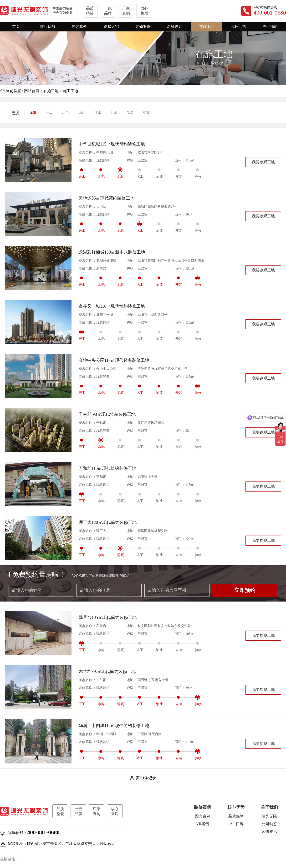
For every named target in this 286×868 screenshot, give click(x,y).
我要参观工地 (263, 162)
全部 (33, 113)
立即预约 (245, 590)
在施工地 (51, 91)
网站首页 (32, 91)
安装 (130, 113)
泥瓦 (82, 113)
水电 (66, 113)
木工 (98, 113)
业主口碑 (236, 824)
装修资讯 (269, 831)
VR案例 (203, 824)
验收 (147, 113)
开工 (49, 113)
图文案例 (203, 816)
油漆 (114, 113)
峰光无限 (269, 816)
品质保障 (236, 816)
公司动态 (269, 824)
